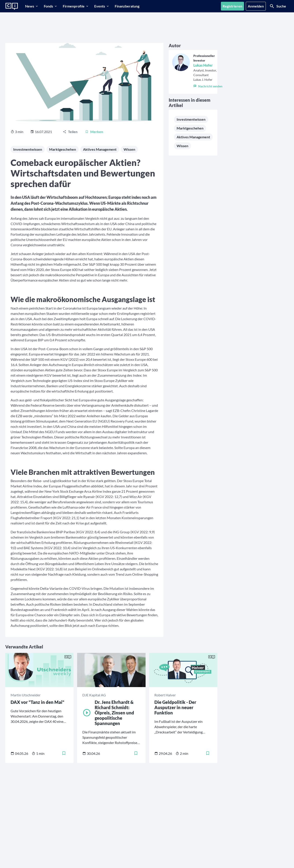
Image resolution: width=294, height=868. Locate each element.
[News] (32, 6)
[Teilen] (70, 132)
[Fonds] (51, 6)
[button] (208, 85)
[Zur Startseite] (12, 6)
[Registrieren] (232, 6)
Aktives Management (100, 149)
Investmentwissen (28, 149)
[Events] (102, 6)
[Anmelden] (256, 6)
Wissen (129, 149)
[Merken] (94, 132)
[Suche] (278, 6)
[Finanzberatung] (127, 6)
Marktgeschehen (63, 149)
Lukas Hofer (203, 65)
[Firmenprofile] (76, 6)
